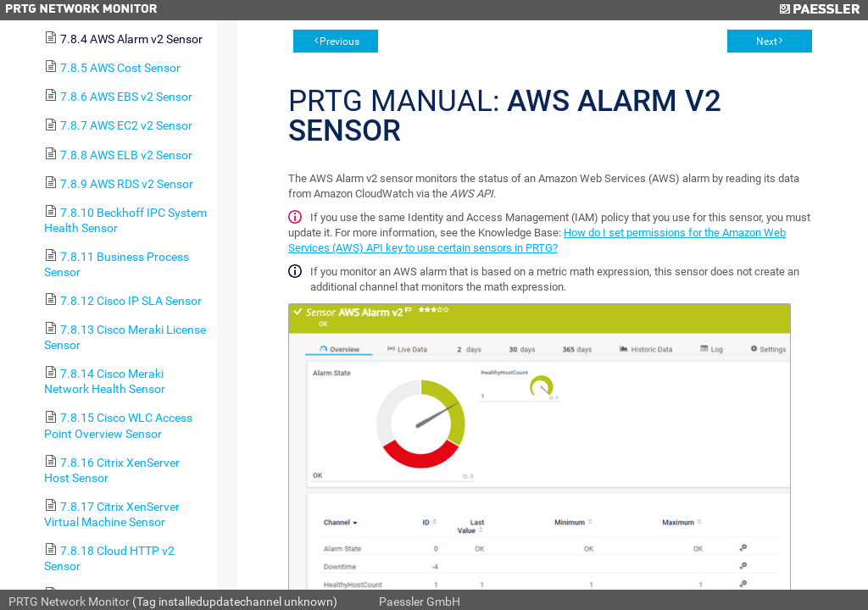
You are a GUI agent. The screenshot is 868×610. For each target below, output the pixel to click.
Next (767, 42)
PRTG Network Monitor (69, 602)
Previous (339, 42)
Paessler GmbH (420, 602)
